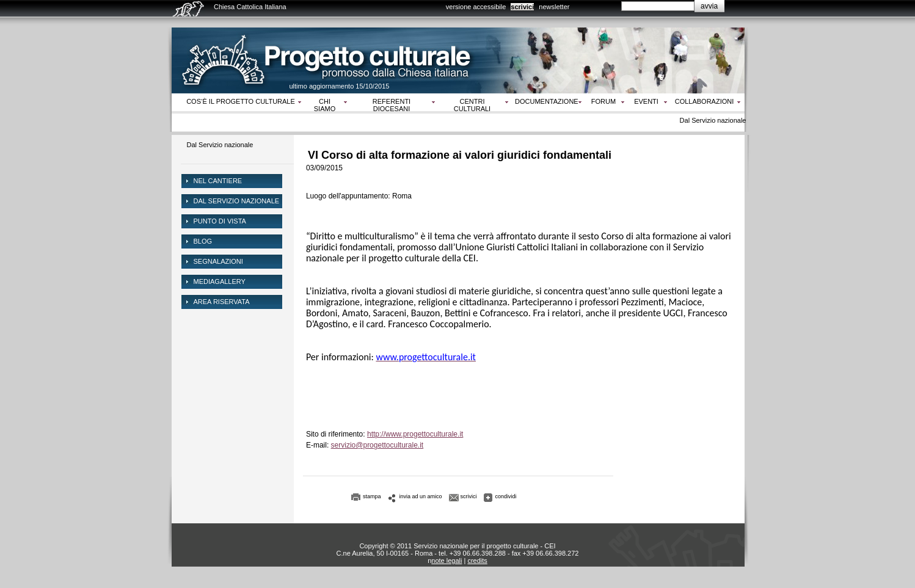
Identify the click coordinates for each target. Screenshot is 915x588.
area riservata (222, 302)
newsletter (554, 7)
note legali (447, 561)
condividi (506, 496)
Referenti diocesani (392, 105)
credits (477, 561)
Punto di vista (220, 221)
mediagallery (220, 281)
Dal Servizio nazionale (220, 145)
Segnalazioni (218, 261)
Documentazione (547, 101)
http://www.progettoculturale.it (415, 434)
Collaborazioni (705, 101)
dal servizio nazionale (237, 201)
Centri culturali (472, 105)
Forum (603, 101)
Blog (203, 241)
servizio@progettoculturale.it (377, 445)
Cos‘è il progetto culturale (241, 101)
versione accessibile (476, 7)
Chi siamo (325, 105)
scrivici (522, 7)
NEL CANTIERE (218, 181)
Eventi (646, 101)
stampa (372, 496)
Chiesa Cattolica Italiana (250, 7)
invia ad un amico (421, 496)
